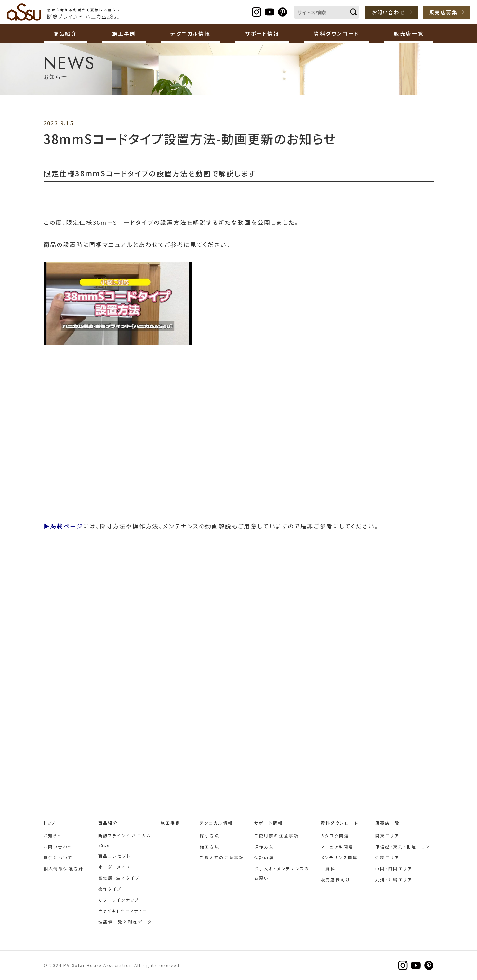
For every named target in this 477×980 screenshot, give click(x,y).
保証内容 (264, 857)
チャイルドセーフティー (123, 911)
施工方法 (210, 847)
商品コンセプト (115, 856)
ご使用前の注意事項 (277, 836)
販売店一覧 (388, 823)
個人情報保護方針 (64, 868)
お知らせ (53, 836)
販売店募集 (443, 12)
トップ (50, 823)
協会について (58, 857)
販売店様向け (336, 879)
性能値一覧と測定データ (125, 922)
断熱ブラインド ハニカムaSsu (63, 12)
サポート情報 (269, 823)
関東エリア (387, 836)
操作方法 (264, 847)
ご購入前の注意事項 (222, 857)
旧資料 (328, 868)
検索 (353, 12)
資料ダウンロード (340, 823)
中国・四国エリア (394, 868)
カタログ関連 (335, 836)
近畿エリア (387, 857)
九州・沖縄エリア (394, 879)
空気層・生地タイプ (119, 878)
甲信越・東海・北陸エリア (403, 847)
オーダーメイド (114, 867)
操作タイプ (110, 889)
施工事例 (124, 33)
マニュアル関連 (337, 847)
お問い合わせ (388, 12)
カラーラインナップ (119, 900)
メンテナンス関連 (339, 857)
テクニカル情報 (216, 823)
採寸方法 (210, 836)
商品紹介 (108, 823)
